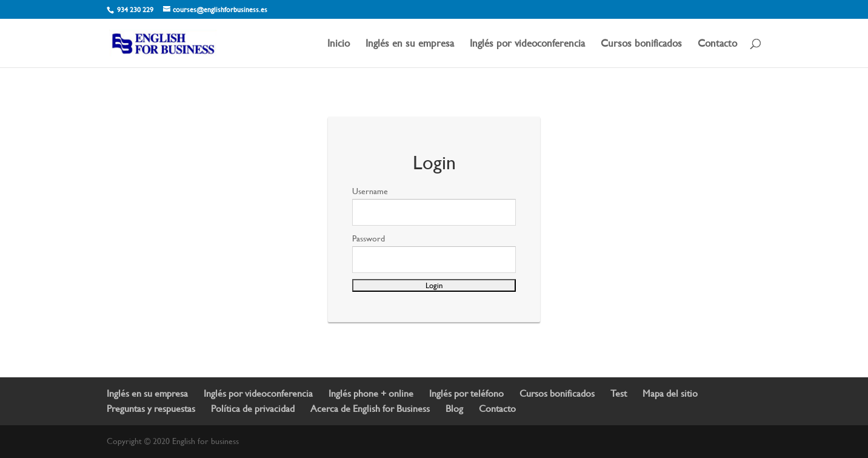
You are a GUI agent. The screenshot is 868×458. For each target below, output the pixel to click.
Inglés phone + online (371, 393)
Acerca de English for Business (370, 409)
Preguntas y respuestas (151, 409)
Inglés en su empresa (410, 44)
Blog (454, 409)
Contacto (717, 44)
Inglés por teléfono (466, 393)
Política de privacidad (253, 409)
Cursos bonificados (641, 44)
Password (369, 238)
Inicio (339, 44)
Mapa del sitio (670, 393)
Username (370, 191)
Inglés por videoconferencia (527, 44)
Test (619, 393)
